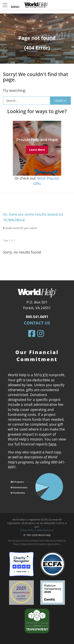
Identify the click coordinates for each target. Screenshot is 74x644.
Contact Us (37, 323)
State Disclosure (45, 530)
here (52, 444)
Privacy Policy (27, 530)
